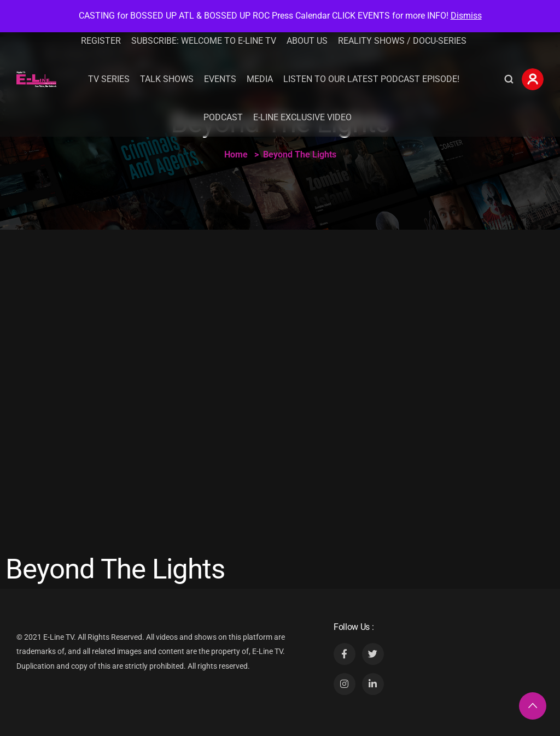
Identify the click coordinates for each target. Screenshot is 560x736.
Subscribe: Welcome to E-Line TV (204, 41)
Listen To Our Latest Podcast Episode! (371, 79)
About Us (307, 41)
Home (236, 154)
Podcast (223, 117)
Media (260, 79)
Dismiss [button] (466, 16)
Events (220, 79)
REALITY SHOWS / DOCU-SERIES (402, 41)
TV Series (109, 79)
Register (101, 41)
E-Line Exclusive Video (302, 117)
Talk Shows (167, 79)
